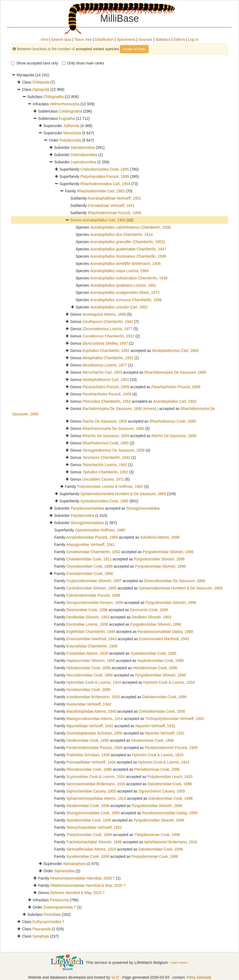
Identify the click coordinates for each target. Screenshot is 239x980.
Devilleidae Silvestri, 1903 (88, 617)
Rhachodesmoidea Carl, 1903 (105, 184)
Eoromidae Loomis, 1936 (87, 624)
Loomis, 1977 (107, 329)
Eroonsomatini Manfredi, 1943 (164, 639)
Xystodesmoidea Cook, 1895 (104, 501)
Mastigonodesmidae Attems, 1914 (95, 719)
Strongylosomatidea (143, 508)
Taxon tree (83, 39)
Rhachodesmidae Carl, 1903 (101, 191)
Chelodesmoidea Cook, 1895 (105, 169)
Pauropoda (42, 929)
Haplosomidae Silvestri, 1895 (91, 661)
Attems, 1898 (104, 314)
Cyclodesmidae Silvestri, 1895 (91, 588)
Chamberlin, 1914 (121, 235)
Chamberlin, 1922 (108, 336)
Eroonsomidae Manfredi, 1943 (91, 639)
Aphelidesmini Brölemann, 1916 (171, 842)
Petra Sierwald (199, 977)
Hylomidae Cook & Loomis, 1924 (94, 682)
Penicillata (52, 914)
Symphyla (41, 936)
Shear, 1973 (125, 293)
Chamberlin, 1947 (128, 249)
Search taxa (61, 39)
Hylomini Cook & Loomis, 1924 (169, 682)
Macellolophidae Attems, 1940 (91, 711)
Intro (45, 39)
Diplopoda (41, 89)
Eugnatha (67, 118)
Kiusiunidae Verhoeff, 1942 (89, 704)
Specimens (126, 39)
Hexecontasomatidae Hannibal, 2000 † (82, 878)
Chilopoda (41, 82)
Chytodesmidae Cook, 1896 (89, 566)
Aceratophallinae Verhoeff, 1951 (114, 198)
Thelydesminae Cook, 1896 (157, 835)
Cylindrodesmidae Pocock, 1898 (93, 595)
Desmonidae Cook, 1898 (87, 610)
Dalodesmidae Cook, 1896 (164, 697)
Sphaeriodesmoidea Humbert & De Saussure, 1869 (123, 494)
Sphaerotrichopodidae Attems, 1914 (96, 798)
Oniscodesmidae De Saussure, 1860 (175, 581)
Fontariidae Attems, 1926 (87, 653)
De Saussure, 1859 (105, 421)
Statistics (163, 39)
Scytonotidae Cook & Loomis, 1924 (96, 777)
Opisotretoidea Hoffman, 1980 (100, 530)
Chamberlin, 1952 (106, 351)
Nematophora (75, 864)
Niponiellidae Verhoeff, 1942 (90, 726)
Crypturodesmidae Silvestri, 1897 (94, 581)
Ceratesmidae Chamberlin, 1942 (93, 552)
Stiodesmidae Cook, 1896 (88, 806)
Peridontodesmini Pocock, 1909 (171, 748)
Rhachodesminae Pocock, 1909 (114, 213)
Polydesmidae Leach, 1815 (170, 777)
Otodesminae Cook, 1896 (152, 740)
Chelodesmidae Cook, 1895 (162, 711)
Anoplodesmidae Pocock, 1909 (92, 537)
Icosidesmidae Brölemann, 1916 (93, 697)
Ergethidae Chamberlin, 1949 (91, 632)
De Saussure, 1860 (175, 372)
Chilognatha (54, 97)
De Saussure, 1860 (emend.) (120, 409)
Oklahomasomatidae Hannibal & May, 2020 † (88, 885)
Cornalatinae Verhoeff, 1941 (111, 206)
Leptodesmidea (83, 162)
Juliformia (71, 126)
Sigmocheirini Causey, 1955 (162, 791)
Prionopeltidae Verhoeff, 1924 (91, 762)
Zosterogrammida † (60, 907)
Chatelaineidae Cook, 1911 (89, 559)
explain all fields (134, 49)
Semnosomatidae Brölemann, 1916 (96, 784)
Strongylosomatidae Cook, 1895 (93, 813)
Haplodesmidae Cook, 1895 (161, 661)
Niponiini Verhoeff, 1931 (155, 726)
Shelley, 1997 (105, 343)
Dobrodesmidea (84, 155)
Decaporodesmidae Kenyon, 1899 (95, 603)
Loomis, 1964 (119, 271)
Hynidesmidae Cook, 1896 (88, 690)
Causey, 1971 (103, 479)
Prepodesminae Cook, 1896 (155, 856)
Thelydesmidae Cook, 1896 (89, 835)
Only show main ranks (83, 63)
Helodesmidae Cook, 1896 (88, 668)
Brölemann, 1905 (125, 264)
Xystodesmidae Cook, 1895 (153, 653)
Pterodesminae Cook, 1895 (157, 769)
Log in (193, 39)
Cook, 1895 (173, 421)
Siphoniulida (64, 871)
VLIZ (115, 977)
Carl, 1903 (175, 351)
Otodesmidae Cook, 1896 (88, 740)
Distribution (104, 39)
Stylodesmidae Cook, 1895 (89, 820)
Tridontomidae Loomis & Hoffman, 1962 (110, 487)
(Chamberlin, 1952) (128, 242)
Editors (179, 39)
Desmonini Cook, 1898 (149, 610)
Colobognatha (70, 111)
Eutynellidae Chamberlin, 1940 (92, 646)
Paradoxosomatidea (87, 508)
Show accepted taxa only (35, 63)
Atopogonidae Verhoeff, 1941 (90, 545)
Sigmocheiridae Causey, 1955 (91, 791)
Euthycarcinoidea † (48, 922)
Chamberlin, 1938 (130, 227)
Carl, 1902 (104, 220)
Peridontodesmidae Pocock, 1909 (94, 748)
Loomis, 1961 (123, 285)
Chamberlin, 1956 (126, 300)
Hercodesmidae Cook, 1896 (90, 675)
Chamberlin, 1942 (108, 322)
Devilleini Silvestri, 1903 (152, 617)
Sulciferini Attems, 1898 (160, 537)
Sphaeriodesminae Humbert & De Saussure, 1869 (181, 588)
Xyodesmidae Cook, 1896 (88, 856)
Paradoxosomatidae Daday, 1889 (165, 632)
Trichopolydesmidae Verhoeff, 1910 (174, 719)
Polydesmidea (82, 516)
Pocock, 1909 (106, 387)
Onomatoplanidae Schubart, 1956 (94, 733)
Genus (76, 220)
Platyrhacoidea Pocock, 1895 (105, 176)
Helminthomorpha (65, 104)
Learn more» (179, 963)
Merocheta (72, 133)
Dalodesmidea (83, 147)
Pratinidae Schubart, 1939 (88, 755)
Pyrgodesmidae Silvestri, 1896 (168, 552)
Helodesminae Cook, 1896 (155, 668)
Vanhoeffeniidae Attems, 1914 (91, 849)
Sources (145, 39)
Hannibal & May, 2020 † (78, 893)
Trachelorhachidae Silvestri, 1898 (94, 842)
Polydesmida (70, 140)
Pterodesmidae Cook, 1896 (89, 769)
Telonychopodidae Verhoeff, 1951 (94, 827)
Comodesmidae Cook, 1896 (90, 574)
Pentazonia (59, 900)
